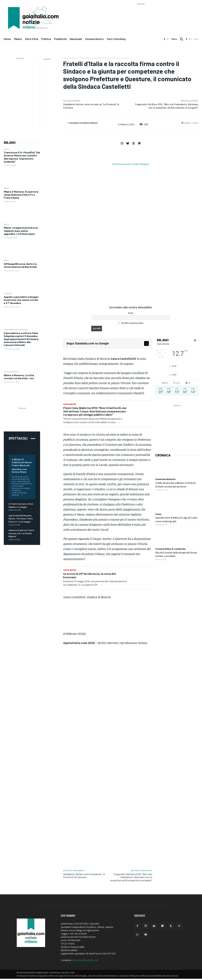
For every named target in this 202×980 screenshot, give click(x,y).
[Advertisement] (141, 13)
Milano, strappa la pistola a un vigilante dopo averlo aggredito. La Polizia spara (21, 231)
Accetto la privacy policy (131, 323)
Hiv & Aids (8, 293)
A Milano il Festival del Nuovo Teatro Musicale (22, 462)
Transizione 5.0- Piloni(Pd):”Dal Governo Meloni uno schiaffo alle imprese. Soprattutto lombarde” (22, 157)
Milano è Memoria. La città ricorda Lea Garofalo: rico (19, 377)
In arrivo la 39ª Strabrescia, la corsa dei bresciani (90, 575)
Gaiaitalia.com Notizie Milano (19, 470)
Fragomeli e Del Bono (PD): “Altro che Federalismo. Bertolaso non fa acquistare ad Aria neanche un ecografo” (131, 877)
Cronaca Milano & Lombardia (170, 549)
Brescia (73, 58)
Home (66, 58)
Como (158, 514)
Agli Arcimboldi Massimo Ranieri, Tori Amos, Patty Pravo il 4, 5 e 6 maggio (21, 519)
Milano (7, 149)
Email (131, 313)
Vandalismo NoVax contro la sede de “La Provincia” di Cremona (84, 876)
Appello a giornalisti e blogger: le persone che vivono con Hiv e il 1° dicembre (22, 300)
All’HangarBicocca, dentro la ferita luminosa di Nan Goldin (20, 265)
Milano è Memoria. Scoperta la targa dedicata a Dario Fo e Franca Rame (21, 195)
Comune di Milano (11, 372)
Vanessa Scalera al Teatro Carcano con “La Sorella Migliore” (21, 533)
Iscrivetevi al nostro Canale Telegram (131, 164)
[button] (181, 39)
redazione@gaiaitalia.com (86, 960)
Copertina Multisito (165, 479)
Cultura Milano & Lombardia (16, 329)
